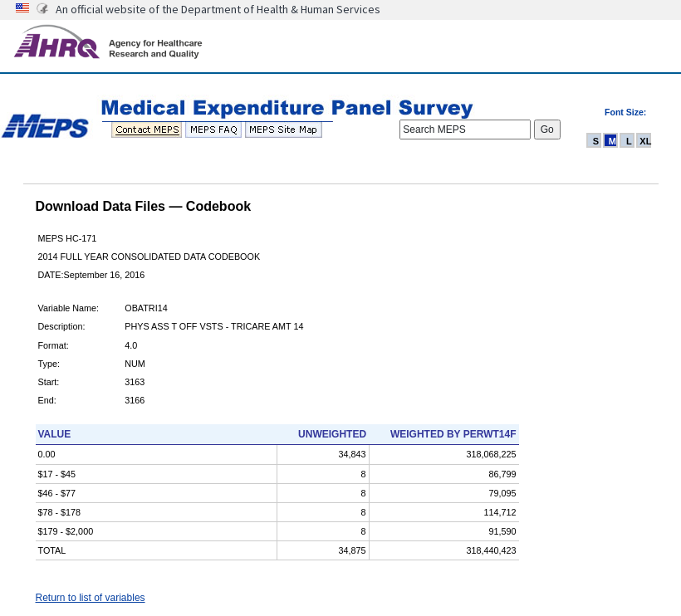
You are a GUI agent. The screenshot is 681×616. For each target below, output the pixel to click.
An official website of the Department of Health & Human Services (218, 9)
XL (645, 141)
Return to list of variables (91, 598)
